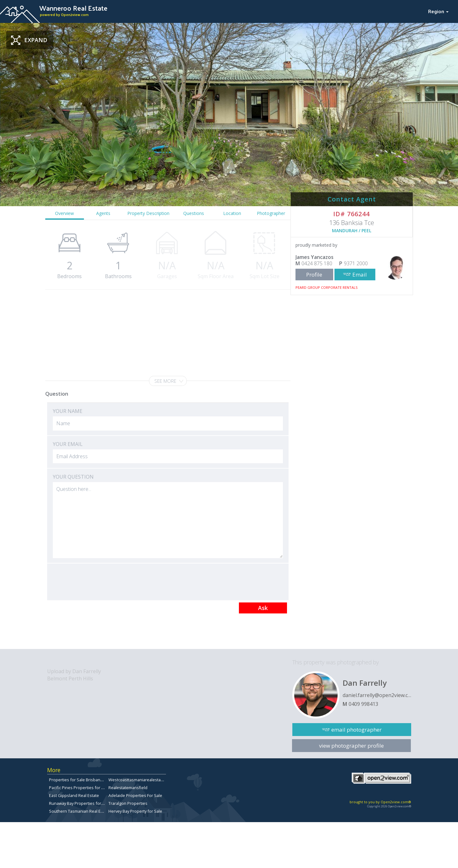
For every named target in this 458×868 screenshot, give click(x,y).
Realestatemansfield (128, 788)
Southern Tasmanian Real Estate (80, 811)
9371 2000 (356, 263)
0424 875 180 (317, 263)
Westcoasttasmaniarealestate (136, 780)
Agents (103, 213)
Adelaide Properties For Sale (135, 795)
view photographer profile (351, 746)
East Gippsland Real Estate (74, 795)
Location (232, 213)
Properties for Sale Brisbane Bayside (84, 780)
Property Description (148, 213)
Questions (194, 213)
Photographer (271, 213)
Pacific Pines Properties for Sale (79, 788)
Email (360, 275)
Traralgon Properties (128, 803)
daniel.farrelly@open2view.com (377, 695)
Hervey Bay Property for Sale (135, 811)
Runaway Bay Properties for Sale (80, 803)
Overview (64, 213)
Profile (314, 275)
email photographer (356, 730)
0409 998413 (363, 704)
